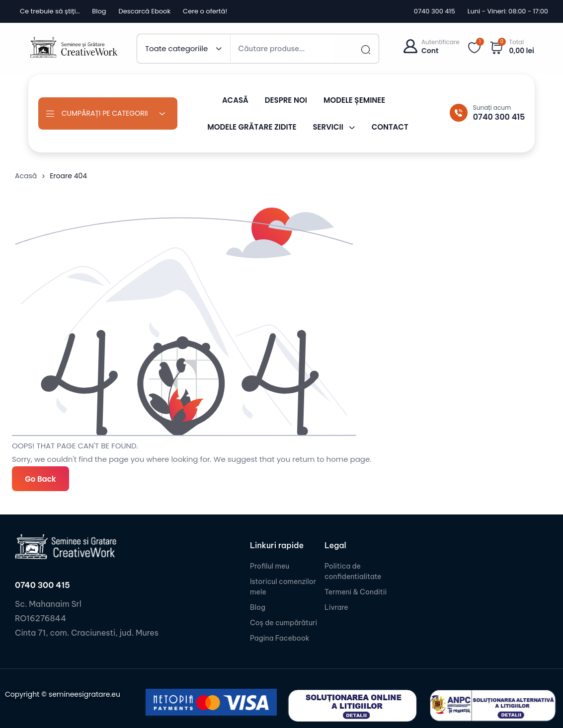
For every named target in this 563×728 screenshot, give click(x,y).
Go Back (40, 479)
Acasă (26, 176)
